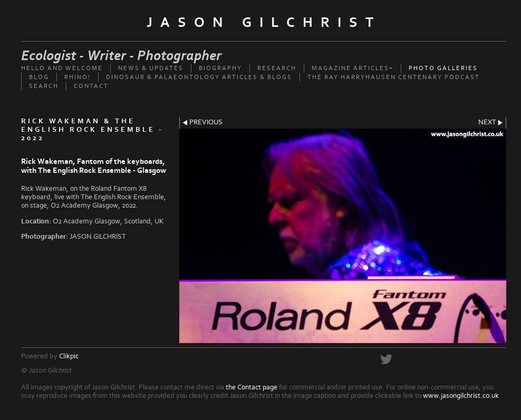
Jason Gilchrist (264, 23)
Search (44, 86)
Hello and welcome (62, 68)
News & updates (151, 68)
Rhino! (78, 77)
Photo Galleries (443, 68)
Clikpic (69, 356)
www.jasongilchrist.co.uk (461, 396)
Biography (220, 68)
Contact (91, 86)
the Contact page (252, 387)
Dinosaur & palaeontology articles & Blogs (199, 77)
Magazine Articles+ (353, 68)
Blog (39, 77)
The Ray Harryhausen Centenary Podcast (394, 77)
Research (277, 68)
